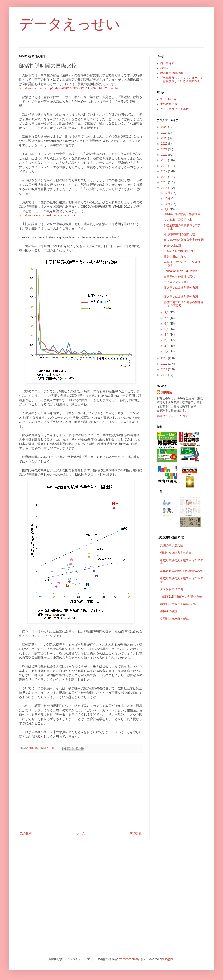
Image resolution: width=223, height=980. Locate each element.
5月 (167, 329)
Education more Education (180, 271)
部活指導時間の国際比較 (179, 234)
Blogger (168, 959)
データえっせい (70, 24)
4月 (167, 335)
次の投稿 (26, 833)
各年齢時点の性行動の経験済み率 (181, 571)
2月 (167, 346)
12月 (168, 193)
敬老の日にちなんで (177, 257)
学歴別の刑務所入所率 (174, 619)
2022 (165, 144)
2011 (165, 369)
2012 (165, 364)
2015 (165, 182)
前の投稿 (135, 833)
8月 (167, 313)
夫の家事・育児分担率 (178, 220)
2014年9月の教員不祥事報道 (182, 214)
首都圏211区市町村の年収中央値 (181, 597)
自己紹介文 (167, 63)
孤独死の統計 (169, 611)
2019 (165, 160)
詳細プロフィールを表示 (172, 416)
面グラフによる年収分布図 (181, 297)
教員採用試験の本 (172, 73)
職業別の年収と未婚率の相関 (179, 604)
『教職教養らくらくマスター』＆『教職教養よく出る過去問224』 (181, 79)
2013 (165, 358)
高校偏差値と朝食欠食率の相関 (184, 240)
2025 (165, 127)
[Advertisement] (81, 793)
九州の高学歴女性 (172, 545)
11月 (168, 198)
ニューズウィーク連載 (174, 109)
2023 (165, 138)
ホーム (81, 833)
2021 (165, 149)
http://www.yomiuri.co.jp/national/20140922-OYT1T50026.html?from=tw (68, 88)
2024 (165, 133)
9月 (167, 209)
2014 (165, 188)
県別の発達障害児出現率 (176, 553)
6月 (167, 324)
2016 (165, 177)
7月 (167, 318)
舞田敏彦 (167, 392)
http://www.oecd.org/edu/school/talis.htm (47, 215)
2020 (165, 155)
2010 (165, 375)
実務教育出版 (169, 104)
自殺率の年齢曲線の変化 (179, 277)
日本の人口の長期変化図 (179, 251)
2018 (165, 166)
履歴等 (164, 68)
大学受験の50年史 (172, 589)
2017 (165, 171)
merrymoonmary (129, 959)
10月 (168, 204)
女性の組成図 (172, 245)
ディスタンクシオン (177, 282)
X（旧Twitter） (170, 99)
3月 (167, 340)
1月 (167, 351)
